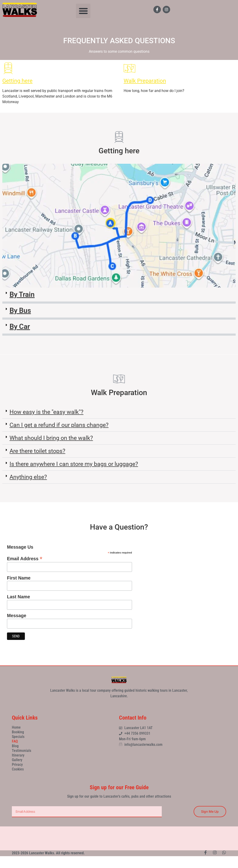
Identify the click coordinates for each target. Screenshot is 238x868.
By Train (22, 294)
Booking (18, 732)
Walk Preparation (145, 81)
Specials (18, 737)
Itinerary (18, 755)
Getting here (17, 81)
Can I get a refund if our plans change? (59, 425)
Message (17, 616)
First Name (19, 578)
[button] (83, 11)
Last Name (18, 597)
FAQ (15, 741)
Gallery (17, 760)
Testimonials (21, 751)
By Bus (20, 310)
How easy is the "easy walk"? (46, 412)
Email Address (25, 558)
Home (16, 727)
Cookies (18, 769)
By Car (20, 326)
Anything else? (28, 477)
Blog (15, 746)
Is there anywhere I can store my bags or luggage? (74, 464)
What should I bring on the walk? (51, 438)
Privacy (17, 765)
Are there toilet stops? (37, 451)
